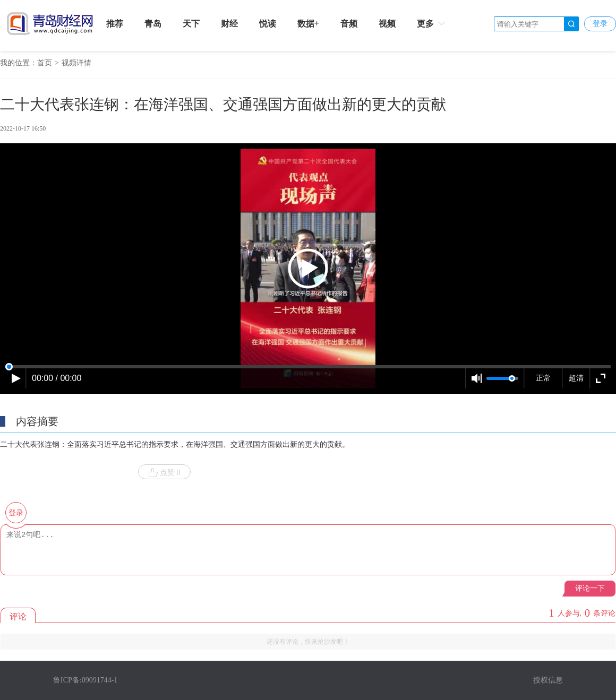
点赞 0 (164, 473)
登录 (600, 24)
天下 (191, 24)
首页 (45, 63)
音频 (349, 24)
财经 (229, 24)
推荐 (115, 24)
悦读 (268, 24)
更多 (432, 23)
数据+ (308, 24)
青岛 (153, 24)
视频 (387, 24)
